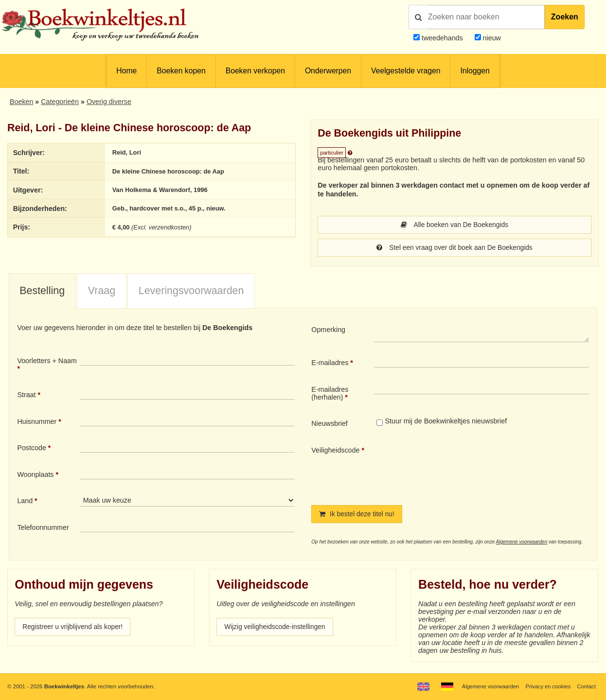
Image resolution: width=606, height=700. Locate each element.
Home (126, 71)
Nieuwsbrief (330, 424)
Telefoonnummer (43, 528)
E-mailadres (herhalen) (330, 394)
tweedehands (442, 38)
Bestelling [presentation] (42, 292)
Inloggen (475, 71)
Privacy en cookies (547, 686)
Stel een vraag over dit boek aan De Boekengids (454, 248)
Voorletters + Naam (47, 362)
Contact (586, 686)
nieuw (491, 38)
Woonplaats (35, 475)
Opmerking (328, 331)
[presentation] (455, 469)
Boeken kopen (181, 71)
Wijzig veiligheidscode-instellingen (277, 629)
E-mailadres (330, 364)
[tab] (42, 292)
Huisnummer (37, 422)
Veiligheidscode (335, 451)
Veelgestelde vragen (406, 71)
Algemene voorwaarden (522, 543)
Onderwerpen (328, 71)
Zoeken (565, 17)
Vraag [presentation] (102, 292)
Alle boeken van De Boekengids (454, 225)
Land (25, 502)
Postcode (31, 449)
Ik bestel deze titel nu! (358, 515)
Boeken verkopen (255, 71)
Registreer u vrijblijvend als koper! (74, 629)
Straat (26, 396)
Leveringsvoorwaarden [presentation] (191, 292)
